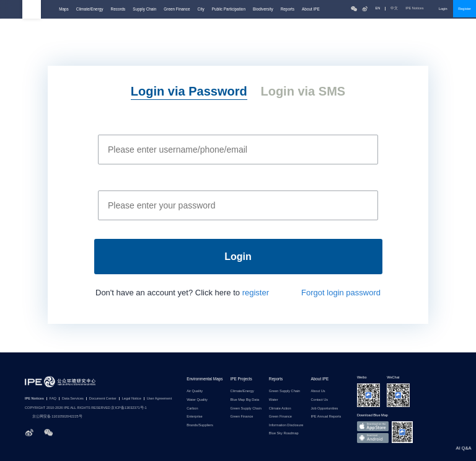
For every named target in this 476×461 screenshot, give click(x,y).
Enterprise (195, 417)
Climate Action (280, 409)
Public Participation (229, 9)
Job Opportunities (324, 409)
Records (118, 9)
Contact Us (319, 400)
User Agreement (159, 399)
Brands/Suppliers (200, 425)
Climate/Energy (90, 9)
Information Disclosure (286, 425)
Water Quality (197, 400)
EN (377, 8)
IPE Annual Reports (326, 417)
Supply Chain (144, 9)
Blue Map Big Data (245, 400)
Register (465, 9)
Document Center (103, 399)
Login (443, 9)
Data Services (73, 399)
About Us (318, 391)
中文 (394, 8)
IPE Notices (418, 8)
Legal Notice (132, 399)
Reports (288, 9)
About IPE (311, 9)
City (201, 9)
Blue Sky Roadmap (284, 433)
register (256, 293)
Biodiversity (263, 9)
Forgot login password (341, 293)
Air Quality (195, 391)
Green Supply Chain (245, 409)
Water (274, 400)
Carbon (192, 409)
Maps (64, 9)
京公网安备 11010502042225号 (54, 417)
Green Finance (177, 9)
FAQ (53, 399)
